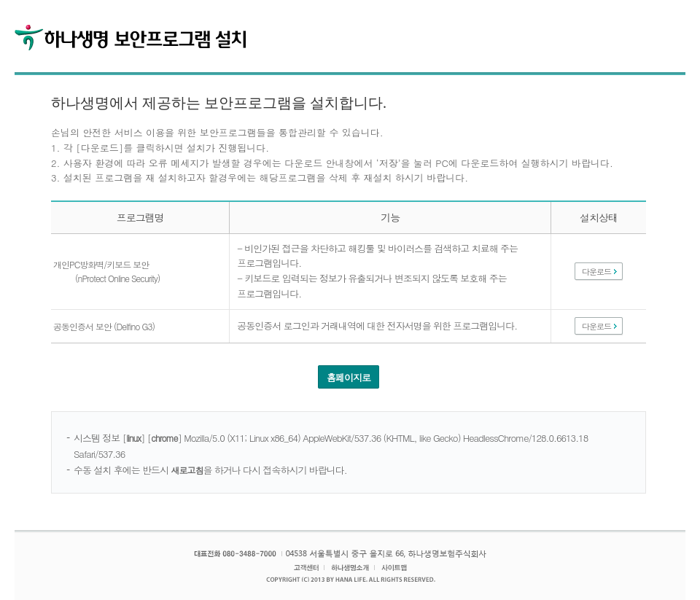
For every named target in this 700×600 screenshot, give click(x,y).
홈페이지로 (349, 377)
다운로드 (596, 272)
